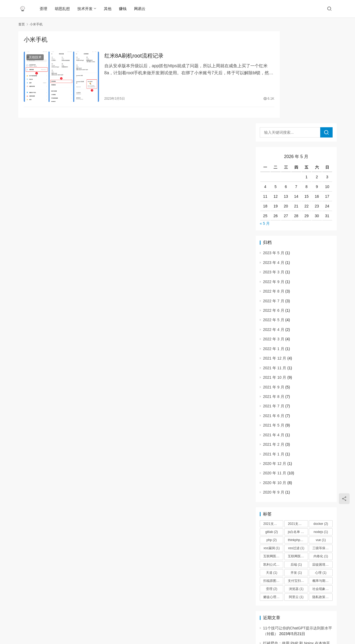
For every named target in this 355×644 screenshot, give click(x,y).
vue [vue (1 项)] (321, 448)
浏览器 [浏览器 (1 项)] (296, 497)
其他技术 (35, 58)
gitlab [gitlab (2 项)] (272, 440)
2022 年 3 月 (274, 247)
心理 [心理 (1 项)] (321, 481)
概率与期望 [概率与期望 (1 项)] (322, 489)
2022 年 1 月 (274, 257)
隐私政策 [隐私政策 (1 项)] (321, 505)
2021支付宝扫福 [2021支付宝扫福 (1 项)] (273, 432)
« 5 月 (265, 132)
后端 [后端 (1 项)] (296, 472)
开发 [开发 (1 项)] (296, 481)
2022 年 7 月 (274, 209)
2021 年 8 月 (274, 305)
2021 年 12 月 (275, 266)
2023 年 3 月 (274, 180)
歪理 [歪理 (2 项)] (272, 497)
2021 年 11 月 (275, 276)
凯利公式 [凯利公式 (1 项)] (272, 472)
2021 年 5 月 (274, 333)
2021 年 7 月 (274, 314)
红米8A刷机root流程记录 (125, 56)
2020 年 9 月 (274, 400)
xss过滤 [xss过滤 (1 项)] (296, 456)
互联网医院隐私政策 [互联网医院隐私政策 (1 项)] (298, 464)
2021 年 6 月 (274, 324)
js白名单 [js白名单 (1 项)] (296, 440)
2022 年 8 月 (274, 199)
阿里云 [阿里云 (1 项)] (296, 505)
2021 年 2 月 (274, 353)
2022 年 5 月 (274, 228)
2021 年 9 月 (274, 295)
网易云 (140, 9)
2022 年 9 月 (274, 190)
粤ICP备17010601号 (189, 628)
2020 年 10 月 (275, 391)
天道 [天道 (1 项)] (272, 481)
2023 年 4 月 (274, 171)
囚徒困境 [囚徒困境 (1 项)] (321, 472)
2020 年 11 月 (275, 381)
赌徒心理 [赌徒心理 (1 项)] (272, 505)
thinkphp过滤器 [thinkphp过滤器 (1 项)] (298, 448)
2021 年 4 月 (274, 343)
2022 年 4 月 (274, 238)
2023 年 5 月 (274, 161)
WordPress (237, 628)
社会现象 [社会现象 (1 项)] (321, 497)
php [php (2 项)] (272, 448)
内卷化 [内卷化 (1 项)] (321, 464)
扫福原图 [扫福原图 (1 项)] (272, 489)
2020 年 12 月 (275, 372)
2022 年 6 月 (274, 219)
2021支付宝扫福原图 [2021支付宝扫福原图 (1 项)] (298, 432)
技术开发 (86, 9)
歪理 (44, 9)
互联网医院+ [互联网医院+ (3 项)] (273, 464)
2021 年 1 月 (274, 362)
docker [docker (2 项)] (321, 432)
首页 (22, 24)
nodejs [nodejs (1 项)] (321, 440)
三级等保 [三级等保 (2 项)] (321, 456)
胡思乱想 (63, 9)
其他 (108, 9)
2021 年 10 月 (275, 286)
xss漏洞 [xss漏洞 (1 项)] (272, 456)
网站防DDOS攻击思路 (282, 576)
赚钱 (123, 9)
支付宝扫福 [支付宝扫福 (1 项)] (298, 489)
